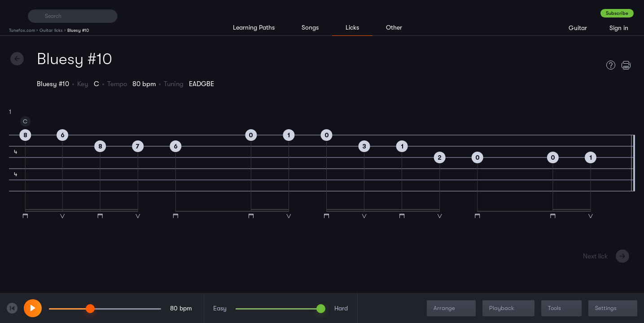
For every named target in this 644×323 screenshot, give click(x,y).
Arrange (452, 308)
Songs (310, 27)
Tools (562, 308)
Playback (509, 308)
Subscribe (617, 13)
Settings (614, 308)
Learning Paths (254, 27)
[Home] (15, 16)
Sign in (619, 28)
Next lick (595, 256)
